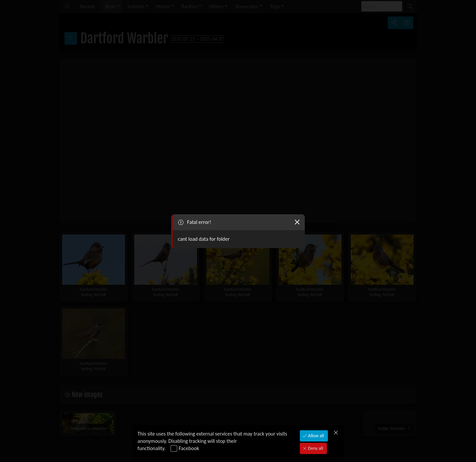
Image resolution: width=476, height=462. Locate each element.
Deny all (315, 448)
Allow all (316, 436)
